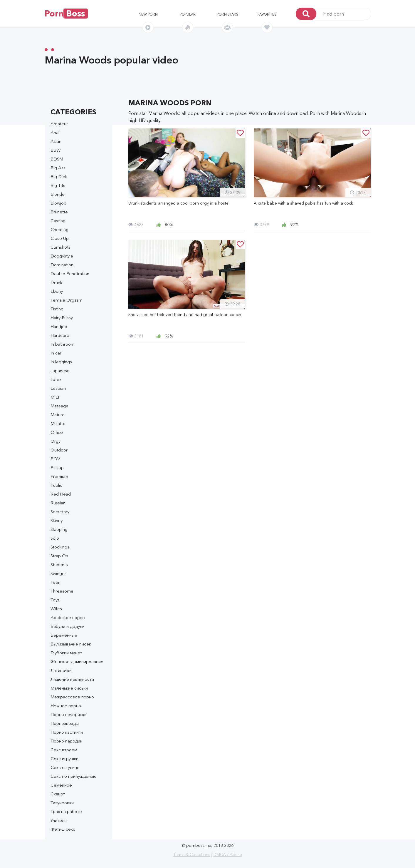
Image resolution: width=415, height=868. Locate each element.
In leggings (61, 362)
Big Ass (58, 168)
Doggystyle (62, 256)
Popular (188, 14)
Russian (58, 503)
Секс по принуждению (74, 776)
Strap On (59, 556)
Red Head (61, 494)
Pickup (57, 468)
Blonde (58, 194)
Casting (58, 221)
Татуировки (62, 803)
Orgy (56, 441)
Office (57, 432)
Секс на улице (65, 767)
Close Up (60, 238)
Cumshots (61, 247)
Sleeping (59, 529)
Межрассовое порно (72, 697)
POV (55, 459)
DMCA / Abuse (228, 854)
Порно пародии (67, 741)
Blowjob (58, 203)
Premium (59, 476)
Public (56, 485)
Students (59, 565)
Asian (56, 141)
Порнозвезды (65, 723)
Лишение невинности (72, 679)
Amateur (59, 124)
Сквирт (58, 794)
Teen (56, 582)
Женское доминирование (77, 662)
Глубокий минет (66, 653)
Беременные (64, 635)
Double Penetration (70, 274)
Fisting (57, 309)
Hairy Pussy (62, 318)
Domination (62, 265)
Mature (58, 415)
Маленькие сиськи (69, 688)
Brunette (59, 212)
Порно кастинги (67, 732)
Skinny (57, 520)
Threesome (62, 591)
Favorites (267, 14)
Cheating (59, 229)
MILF (56, 397)
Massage (59, 406)
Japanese (60, 371)
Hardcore (60, 335)
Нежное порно (66, 706)
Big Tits (58, 185)
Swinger (58, 573)
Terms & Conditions (192, 854)
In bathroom (63, 344)
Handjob (59, 326)
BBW (56, 150)
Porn (66, 14)
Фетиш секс (63, 829)
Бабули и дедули (68, 626)
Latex (56, 379)
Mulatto (58, 423)
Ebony (57, 291)
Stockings (60, 547)
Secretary (60, 512)
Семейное (61, 785)
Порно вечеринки (69, 714)
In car (56, 353)
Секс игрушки (64, 759)
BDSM (57, 159)
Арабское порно (68, 617)
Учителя (59, 820)
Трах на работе (66, 811)
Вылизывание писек (71, 644)
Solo (55, 538)
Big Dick (59, 177)
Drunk (56, 282)
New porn (148, 14)
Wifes (56, 609)
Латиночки (61, 670)
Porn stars (227, 14)
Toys (55, 600)
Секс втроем (64, 750)
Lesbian (58, 388)
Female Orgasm (67, 300)
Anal (55, 132)
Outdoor (59, 450)
